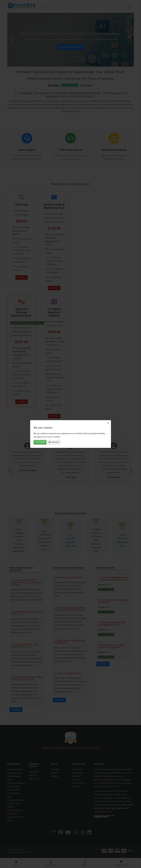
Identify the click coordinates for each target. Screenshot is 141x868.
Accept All (40, 442)
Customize (54, 442)
